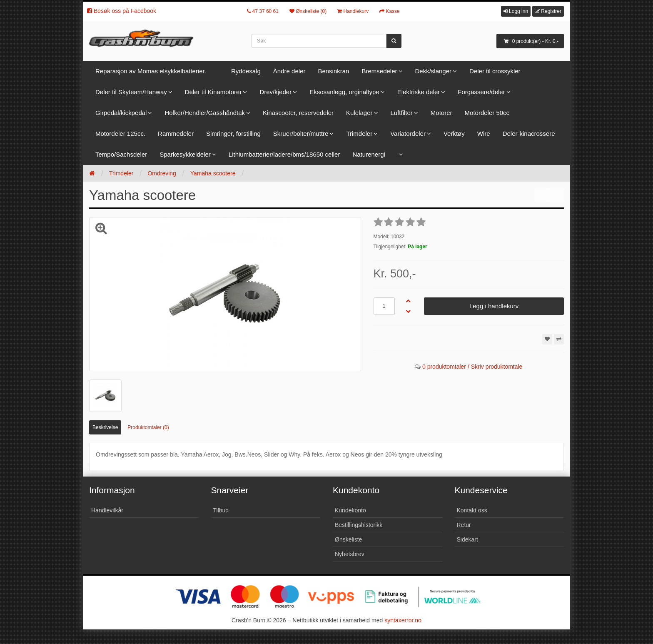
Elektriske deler (419, 92)
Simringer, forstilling (233, 134)
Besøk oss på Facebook (122, 11)
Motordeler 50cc (487, 113)
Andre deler (289, 71)
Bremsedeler (379, 71)
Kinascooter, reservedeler (298, 113)
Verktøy (454, 134)
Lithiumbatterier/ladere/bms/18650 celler (284, 154)
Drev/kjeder (275, 92)
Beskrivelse (105, 427)
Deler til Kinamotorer (213, 92)
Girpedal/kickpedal (121, 113)
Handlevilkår (107, 510)
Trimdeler (359, 134)
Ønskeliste (348, 539)
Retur (464, 525)
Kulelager (359, 113)
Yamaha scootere (213, 173)
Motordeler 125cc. (120, 134)
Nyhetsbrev (350, 554)
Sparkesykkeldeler (185, 154)
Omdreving (162, 173)
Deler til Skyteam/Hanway (131, 92)
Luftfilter (402, 113)
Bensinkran (333, 71)
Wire (484, 134)
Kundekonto (350, 510)
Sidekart (467, 539)
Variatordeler (408, 134)
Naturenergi (369, 154)
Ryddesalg (246, 71)
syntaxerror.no (403, 620)
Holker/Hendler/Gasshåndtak (205, 113)
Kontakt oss (472, 510)
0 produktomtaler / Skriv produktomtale (472, 367)
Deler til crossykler (495, 71)
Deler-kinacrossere (529, 134)
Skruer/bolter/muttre (301, 134)
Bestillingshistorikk (359, 525)
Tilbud (221, 510)
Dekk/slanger (434, 71)
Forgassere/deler (481, 92)
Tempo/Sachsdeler (121, 154)
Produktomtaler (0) (148, 427)
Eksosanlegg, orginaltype (344, 92)
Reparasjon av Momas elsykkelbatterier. (151, 71)
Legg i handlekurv (494, 306)
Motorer (441, 113)
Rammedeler (176, 134)
